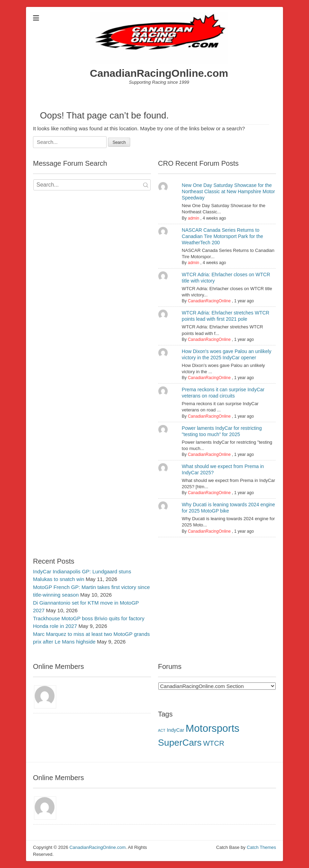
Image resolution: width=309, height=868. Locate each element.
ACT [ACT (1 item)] (162, 730)
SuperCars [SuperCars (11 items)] (180, 743)
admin (194, 218)
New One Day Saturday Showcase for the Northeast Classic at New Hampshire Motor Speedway (228, 191)
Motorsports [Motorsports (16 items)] (213, 728)
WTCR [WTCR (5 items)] (214, 743)
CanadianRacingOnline (209, 301)
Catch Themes (261, 847)
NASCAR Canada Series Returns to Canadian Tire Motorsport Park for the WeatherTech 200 (223, 236)
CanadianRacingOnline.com (159, 73)
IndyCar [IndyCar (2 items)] (175, 730)
